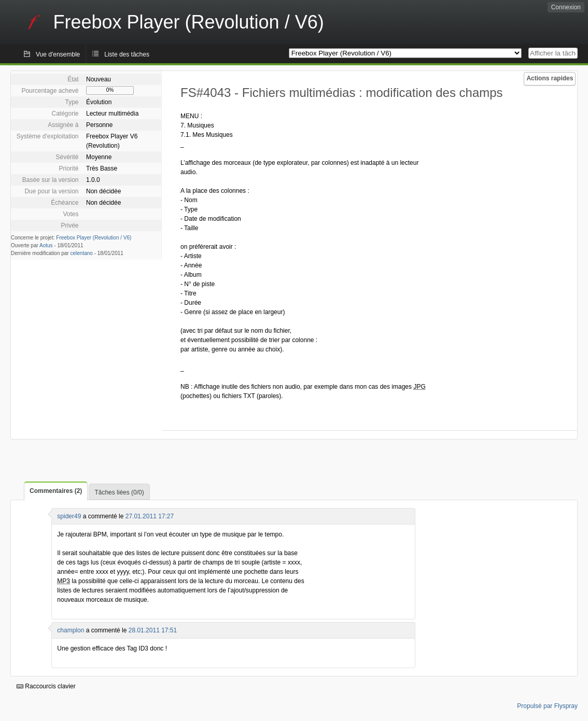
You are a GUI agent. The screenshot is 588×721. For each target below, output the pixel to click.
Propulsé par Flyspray (547, 706)
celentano (82, 253)
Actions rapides (550, 78)
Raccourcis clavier (46, 686)
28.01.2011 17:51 (153, 630)
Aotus (46, 245)
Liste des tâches (127, 54)
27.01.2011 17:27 (150, 516)
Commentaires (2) (56, 491)
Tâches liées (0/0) (119, 492)
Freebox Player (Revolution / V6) (94, 238)
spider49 (69, 516)
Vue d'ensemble (58, 54)
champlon (71, 630)
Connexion (566, 7)
